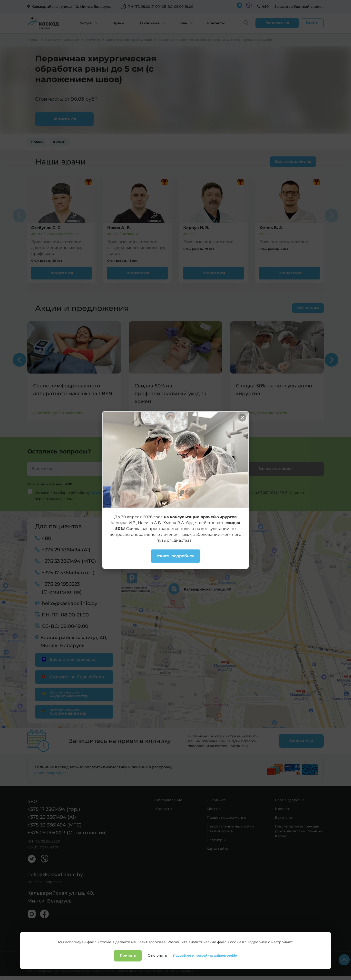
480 (265, 7)
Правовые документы (226, 817)
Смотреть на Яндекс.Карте (73, 677)
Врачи (118, 23)
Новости (283, 809)
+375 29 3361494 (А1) (66, 550)
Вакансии (284, 817)
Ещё (183, 23)
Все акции (308, 308)
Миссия (214, 809)
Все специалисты (293, 161)
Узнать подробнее (50, 773)
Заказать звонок (275, 469)
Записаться (62, 273)
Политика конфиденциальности (52, 958)
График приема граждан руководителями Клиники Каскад (299, 831)
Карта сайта (217, 849)
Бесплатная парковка (68, 659)
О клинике (150, 23)
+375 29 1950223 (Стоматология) (62, 588)
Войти (312, 23)
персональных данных (115, 493)
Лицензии (90, 958)
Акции (59, 142)
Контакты (216, 23)
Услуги (86, 23)
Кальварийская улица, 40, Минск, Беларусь (74, 642)
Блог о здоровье (290, 800)
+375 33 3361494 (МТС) (69, 561)
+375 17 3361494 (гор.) (68, 573)
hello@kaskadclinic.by (69, 603)
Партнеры (216, 840)
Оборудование (169, 800)
